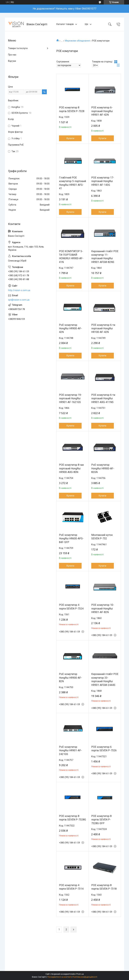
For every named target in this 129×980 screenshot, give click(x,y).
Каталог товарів (65, 24)
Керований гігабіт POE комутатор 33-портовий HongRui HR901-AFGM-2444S (105, 679)
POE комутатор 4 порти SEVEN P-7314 (71, 887)
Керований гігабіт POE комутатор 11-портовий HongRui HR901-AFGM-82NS (105, 257)
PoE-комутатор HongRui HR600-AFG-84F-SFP (71, 539)
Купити (70, 138)
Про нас (12, 55)
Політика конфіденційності (85, 977)
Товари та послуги (18, 48)
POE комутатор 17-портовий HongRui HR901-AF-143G (103, 181)
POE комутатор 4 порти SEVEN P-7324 (71, 607)
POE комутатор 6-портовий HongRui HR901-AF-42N (102, 111)
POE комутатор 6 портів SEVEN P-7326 (104, 749)
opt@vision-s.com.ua (19, 300)
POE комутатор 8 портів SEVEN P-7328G (72, 818)
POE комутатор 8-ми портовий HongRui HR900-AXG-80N (71, 468)
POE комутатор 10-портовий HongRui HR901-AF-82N (103, 609)
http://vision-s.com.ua (19, 290)
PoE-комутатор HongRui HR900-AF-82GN (103, 468)
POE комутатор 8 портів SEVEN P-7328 (72, 109)
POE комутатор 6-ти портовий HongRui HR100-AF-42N (103, 329)
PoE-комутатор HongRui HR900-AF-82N (70, 678)
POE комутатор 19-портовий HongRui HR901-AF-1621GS (70, 398)
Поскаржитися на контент (59, 977)
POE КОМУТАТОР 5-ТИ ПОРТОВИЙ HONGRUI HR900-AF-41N (71, 257)
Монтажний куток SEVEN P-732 (102, 537)
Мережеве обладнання (77, 41)
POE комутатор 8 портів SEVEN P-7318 (104, 887)
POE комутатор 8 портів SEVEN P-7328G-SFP (101, 820)
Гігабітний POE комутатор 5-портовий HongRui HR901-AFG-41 (72, 183)
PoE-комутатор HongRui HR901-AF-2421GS (70, 751)
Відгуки (12, 61)
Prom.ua (80, 974)
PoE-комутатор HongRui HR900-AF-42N (70, 329)
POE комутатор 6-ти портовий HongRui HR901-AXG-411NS (103, 398)
